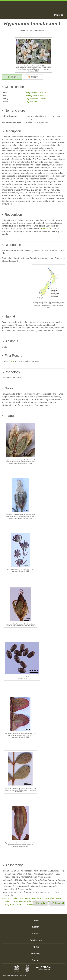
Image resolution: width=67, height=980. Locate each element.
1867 (12, 361)
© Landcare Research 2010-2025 (14, 976)
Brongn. (36, 93)
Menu (58, 15)
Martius (35, 96)
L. (32, 102)
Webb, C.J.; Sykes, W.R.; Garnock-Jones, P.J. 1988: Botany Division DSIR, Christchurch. (32, 901)
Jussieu (36, 99)
